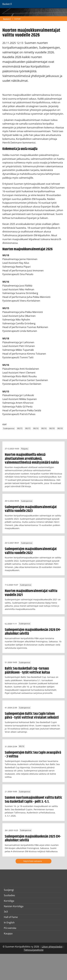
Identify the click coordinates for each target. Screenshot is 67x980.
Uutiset (17, 19)
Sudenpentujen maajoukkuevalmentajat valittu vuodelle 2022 (31, 551)
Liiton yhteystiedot (52, 947)
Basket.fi (7, 19)
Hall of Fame (11, 917)
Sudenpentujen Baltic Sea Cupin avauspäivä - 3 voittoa (33, 755)
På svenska (10, 928)
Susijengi (9, 890)
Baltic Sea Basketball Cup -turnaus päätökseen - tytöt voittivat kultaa (27, 670)
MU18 (52, 428)
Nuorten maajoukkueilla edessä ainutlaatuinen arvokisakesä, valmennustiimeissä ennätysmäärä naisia (32, 459)
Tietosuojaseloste (34, 950)
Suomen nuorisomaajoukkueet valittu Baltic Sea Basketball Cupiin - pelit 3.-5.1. (33, 800)
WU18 (60, 428)
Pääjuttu (25, 449)
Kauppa (8, 933)
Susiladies (9, 895)
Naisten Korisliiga (14, 906)
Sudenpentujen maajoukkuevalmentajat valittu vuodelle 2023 (31, 509)
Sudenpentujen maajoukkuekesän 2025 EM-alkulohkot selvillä (33, 838)
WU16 (44, 428)
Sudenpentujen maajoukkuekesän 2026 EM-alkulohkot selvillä (33, 632)
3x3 (6, 912)
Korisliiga (9, 901)
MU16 (36, 428)
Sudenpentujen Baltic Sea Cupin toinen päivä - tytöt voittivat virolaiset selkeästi (32, 716)
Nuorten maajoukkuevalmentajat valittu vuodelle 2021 (31, 593)
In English (9, 923)
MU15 (20, 428)
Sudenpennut (9, 428)
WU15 (28, 428)
